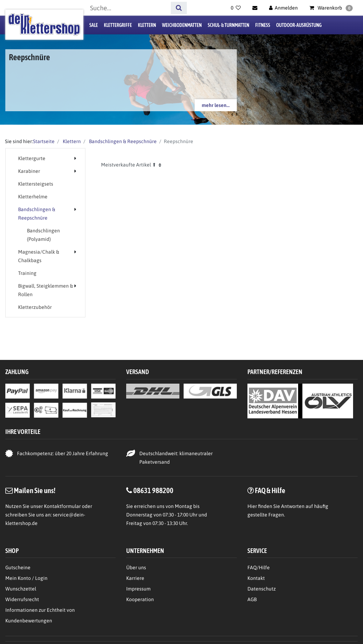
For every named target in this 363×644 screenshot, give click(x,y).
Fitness (263, 25)
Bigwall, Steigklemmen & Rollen (46, 290)
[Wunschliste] (236, 8)
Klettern (147, 25)
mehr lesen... (216, 105)
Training (27, 273)
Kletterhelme (33, 197)
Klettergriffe (118, 25)
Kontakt (256, 578)
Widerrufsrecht (22, 599)
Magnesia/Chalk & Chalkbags (39, 256)
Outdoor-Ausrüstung (299, 25)
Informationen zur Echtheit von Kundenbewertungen (40, 615)
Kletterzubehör (35, 307)
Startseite (44, 141)
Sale (94, 25)
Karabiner (29, 171)
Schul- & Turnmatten (228, 25)
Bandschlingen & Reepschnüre (122, 141)
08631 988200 (153, 490)
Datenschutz (262, 589)
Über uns (136, 567)
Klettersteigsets (36, 184)
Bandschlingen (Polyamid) (43, 235)
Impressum (138, 589)
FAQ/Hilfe (259, 567)
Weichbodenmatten (182, 25)
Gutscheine (18, 567)
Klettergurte (32, 158)
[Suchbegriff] (128, 8)
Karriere (135, 578)
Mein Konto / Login (26, 578)
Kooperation (140, 599)
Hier (252, 506)
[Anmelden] (284, 8)
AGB (252, 599)
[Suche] (179, 8)
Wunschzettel (21, 589)
